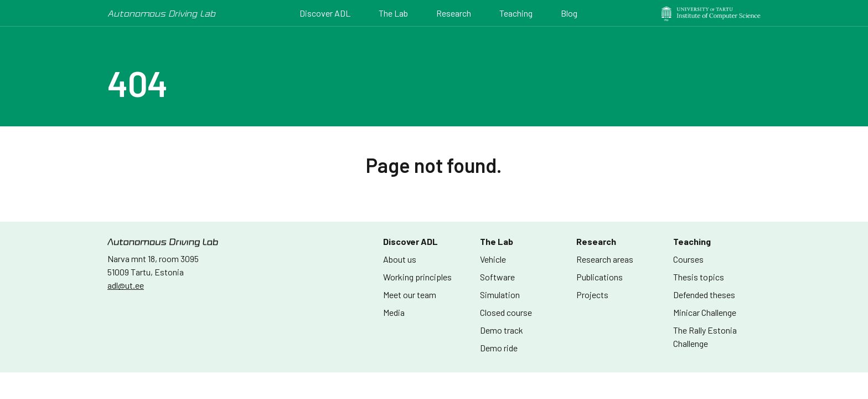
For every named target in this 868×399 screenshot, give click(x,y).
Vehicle (493, 259)
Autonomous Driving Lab (161, 13)
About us (400, 259)
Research (454, 13)
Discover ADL (325, 13)
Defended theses (704, 295)
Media (394, 312)
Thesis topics (699, 277)
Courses (688, 259)
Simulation (500, 295)
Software (497, 277)
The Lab (393, 13)
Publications (600, 277)
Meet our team (410, 295)
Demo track (502, 330)
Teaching (516, 13)
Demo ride (499, 348)
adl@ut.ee (126, 285)
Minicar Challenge (705, 312)
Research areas (605, 259)
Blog (569, 13)
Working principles (417, 277)
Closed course (506, 312)
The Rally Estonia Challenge (705, 337)
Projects (592, 295)
